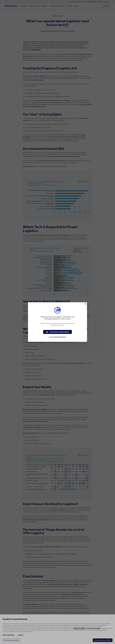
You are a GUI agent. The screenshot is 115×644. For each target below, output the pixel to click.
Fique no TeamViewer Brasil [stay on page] (58, 337)
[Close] (85, 304)
